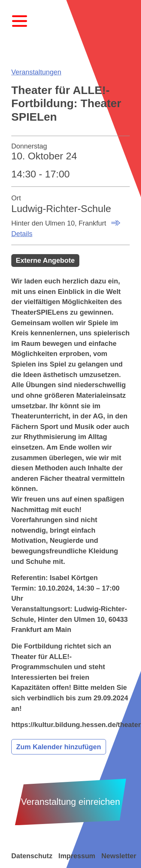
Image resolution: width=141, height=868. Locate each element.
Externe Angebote (45, 260)
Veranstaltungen (36, 72)
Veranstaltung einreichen (71, 802)
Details (22, 234)
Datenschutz (32, 856)
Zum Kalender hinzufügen (59, 747)
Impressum (77, 856)
